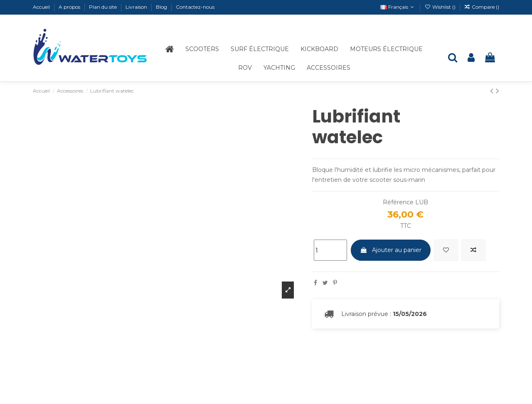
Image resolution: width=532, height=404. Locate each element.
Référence (398, 202)
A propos (70, 7)
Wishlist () (440, 7)
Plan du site (103, 7)
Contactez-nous (195, 7)
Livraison (137, 7)
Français (398, 7)
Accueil (42, 7)
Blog (162, 7)
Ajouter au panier (391, 250)
